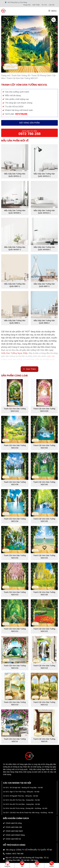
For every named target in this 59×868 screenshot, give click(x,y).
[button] (54, 20)
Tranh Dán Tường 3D (21, 75)
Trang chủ (6, 75)
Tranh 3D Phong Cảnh (41, 75)
